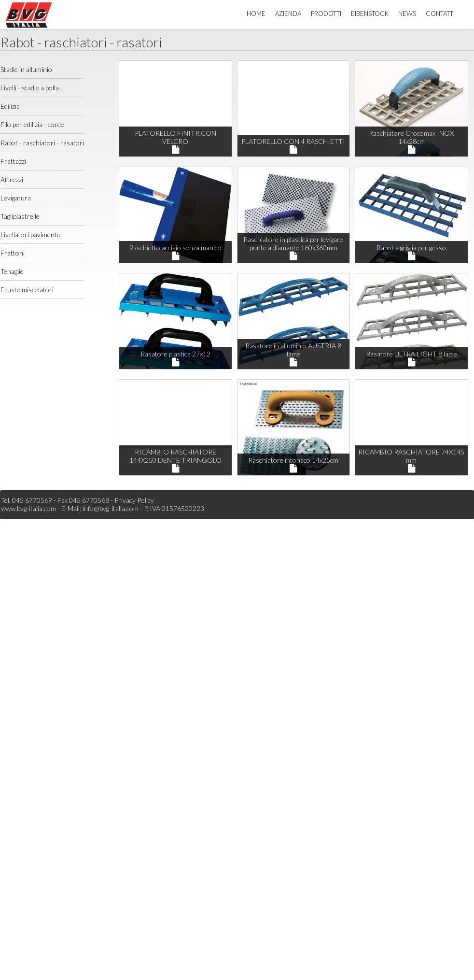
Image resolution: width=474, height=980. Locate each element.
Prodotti (326, 14)
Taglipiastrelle (20, 216)
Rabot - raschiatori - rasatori (42, 143)
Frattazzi (13, 161)
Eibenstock (370, 14)
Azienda (288, 14)
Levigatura (16, 198)
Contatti (440, 14)
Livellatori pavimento (31, 234)
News (407, 14)
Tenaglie (12, 271)
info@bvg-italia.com (111, 508)
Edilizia (10, 106)
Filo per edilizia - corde (32, 124)
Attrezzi (12, 179)
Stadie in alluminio (26, 69)
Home (256, 14)
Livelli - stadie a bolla (30, 88)
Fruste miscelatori (27, 290)
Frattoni (13, 253)
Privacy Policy (134, 500)
